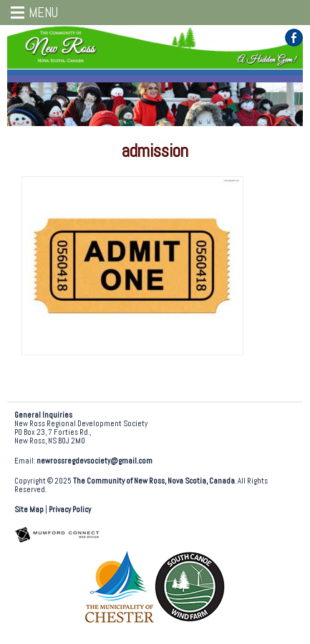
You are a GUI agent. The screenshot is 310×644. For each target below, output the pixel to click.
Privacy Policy (70, 510)
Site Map (29, 510)
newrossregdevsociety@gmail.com (95, 461)
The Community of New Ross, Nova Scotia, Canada (154, 481)
